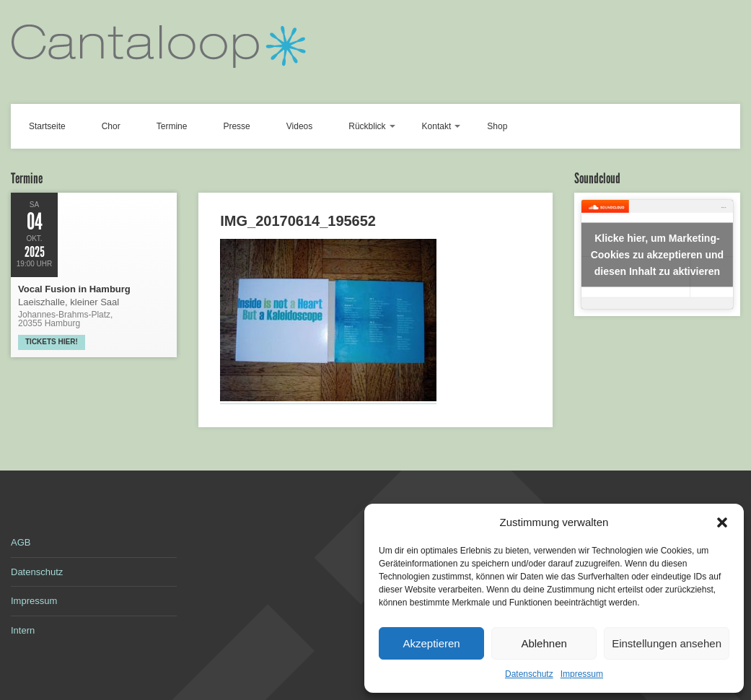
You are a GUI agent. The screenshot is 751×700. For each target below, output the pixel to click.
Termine (172, 126)
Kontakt (437, 126)
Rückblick (367, 126)
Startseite (47, 126)
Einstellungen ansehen (667, 643)
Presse (236, 126)
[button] (722, 522)
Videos (299, 126)
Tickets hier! (52, 342)
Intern (23, 630)
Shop (497, 126)
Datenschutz (529, 674)
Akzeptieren (431, 643)
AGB (21, 542)
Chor (111, 126)
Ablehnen (544, 643)
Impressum (582, 674)
